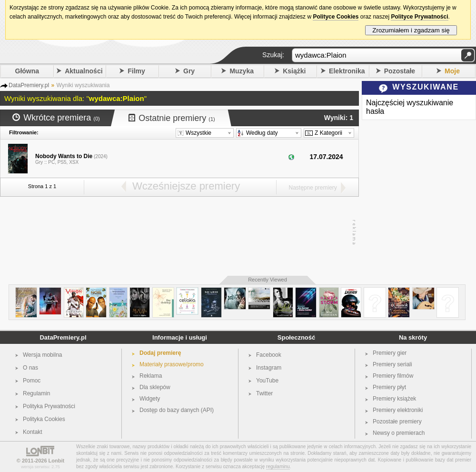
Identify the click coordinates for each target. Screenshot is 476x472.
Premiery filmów (393, 376)
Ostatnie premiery (172, 118)
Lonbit (57, 461)
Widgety (150, 399)
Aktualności (84, 71)
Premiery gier (390, 353)
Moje (452, 71)
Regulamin (36, 393)
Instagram (269, 368)
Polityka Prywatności (49, 406)
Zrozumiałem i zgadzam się (411, 30)
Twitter (264, 393)
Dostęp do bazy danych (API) (177, 410)
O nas (30, 368)
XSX (74, 162)
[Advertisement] (177, 232)
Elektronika (347, 71)
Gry (189, 71)
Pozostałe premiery (397, 422)
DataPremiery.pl (63, 337)
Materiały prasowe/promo (172, 364)
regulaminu (278, 467)
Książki (294, 71)
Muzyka (242, 71)
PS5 (62, 162)
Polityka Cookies (44, 419)
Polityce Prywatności (419, 17)
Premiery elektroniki (398, 410)
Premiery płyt (389, 387)
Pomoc (32, 381)
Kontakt (33, 432)
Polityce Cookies (336, 17)
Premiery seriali (392, 364)
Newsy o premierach (399, 433)
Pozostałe (400, 71)
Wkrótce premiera (56, 118)
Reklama (151, 376)
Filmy (136, 71)
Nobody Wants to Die (64, 156)
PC (51, 162)
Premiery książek (394, 399)
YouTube (267, 381)
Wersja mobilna (42, 355)
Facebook (269, 355)
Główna (27, 71)
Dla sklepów (155, 387)
